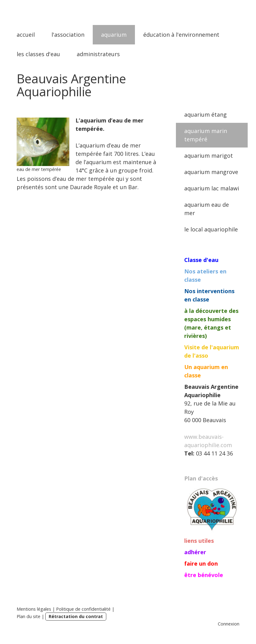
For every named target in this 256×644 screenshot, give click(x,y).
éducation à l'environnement (181, 35)
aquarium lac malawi (212, 188)
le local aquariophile (211, 229)
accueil (26, 35)
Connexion (229, 624)
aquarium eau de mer (207, 209)
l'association (68, 35)
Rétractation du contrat (76, 616)
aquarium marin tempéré (206, 135)
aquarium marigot (209, 156)
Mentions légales (34, 609)
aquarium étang (205, 114)
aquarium (114, 35)
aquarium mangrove (211, 172)
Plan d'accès (201, 478)
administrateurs (98, 54)
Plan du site (28, 616)
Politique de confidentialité (83, 609)
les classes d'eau (38, 54)
